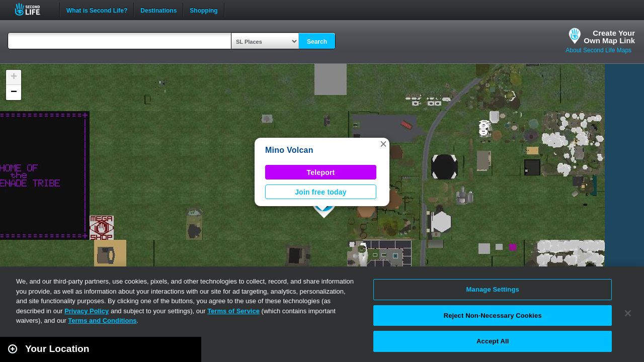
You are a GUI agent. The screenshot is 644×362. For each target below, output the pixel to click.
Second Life (33, 9)
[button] (383, 144)
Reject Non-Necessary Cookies (493, 315)
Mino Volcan (289, 150)
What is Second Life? (97, 10)
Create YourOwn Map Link (609, 37)
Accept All (493, 341)
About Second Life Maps (598, 50)
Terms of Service (233, 311)
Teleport (321, 172)
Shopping (204, 10)
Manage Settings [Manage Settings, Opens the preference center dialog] (493, 289)
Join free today (321, 192)
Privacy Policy (87, 311)
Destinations (158, 10)
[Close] (628, 313)
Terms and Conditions (102, 321)
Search (317, 42)
